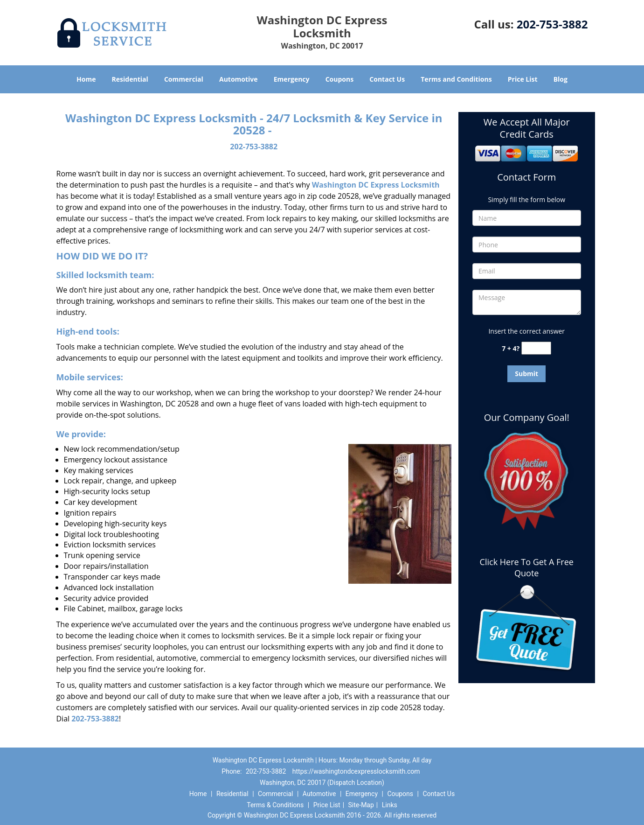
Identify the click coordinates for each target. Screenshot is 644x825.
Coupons (339, 79)
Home (86, 79)
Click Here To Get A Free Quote (527, 567)
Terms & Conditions (275, 805)
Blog (561, 79)
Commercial (184, 79)
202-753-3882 (552, 24)
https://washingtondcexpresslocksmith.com (356, 771)
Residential (130, 79)
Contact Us (387, 79)
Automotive (239, 79)
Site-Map (361, 805)
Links (390, 805)
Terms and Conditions (456, 79)
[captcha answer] (536, 348)
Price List (523, 79)
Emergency (292, 79)
